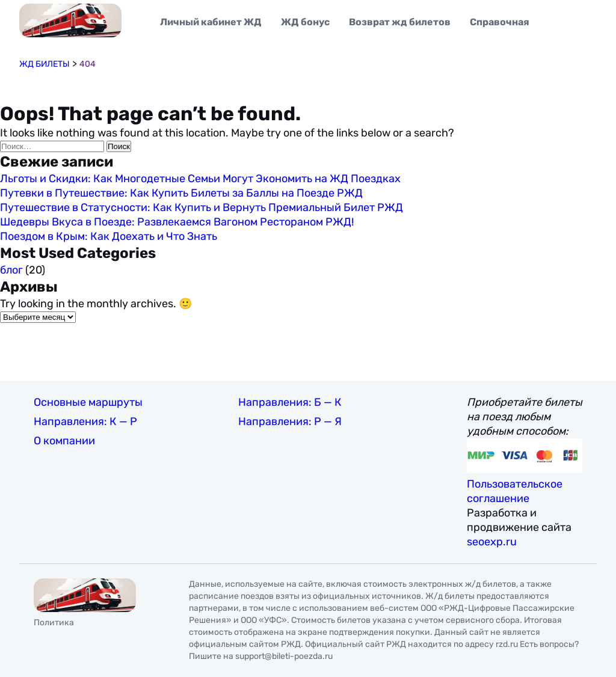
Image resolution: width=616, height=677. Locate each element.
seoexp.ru (492, 542)
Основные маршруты (88, 402)
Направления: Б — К (290, 402)
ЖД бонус (305, 22)
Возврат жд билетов (400, 22)
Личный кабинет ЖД (211, 22)
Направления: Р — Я (290, 421)
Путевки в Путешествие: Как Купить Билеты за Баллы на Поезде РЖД (181, 193)
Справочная (500, 22)
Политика (54, 623)
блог (11, 270)
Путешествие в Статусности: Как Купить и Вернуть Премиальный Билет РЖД (202, 207)
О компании (64, 441)
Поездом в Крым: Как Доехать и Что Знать (109, 236)
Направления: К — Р (85, 421)
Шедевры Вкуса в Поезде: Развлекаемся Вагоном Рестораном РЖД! (177, 222)
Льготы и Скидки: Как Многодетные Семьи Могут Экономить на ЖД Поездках (200, 179)
